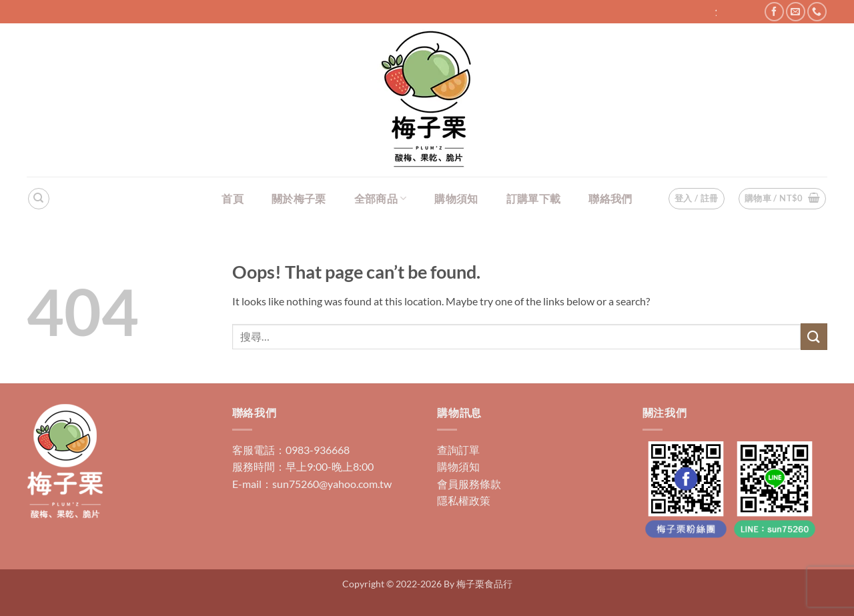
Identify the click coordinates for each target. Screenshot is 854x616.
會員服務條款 (469, 484)
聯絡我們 (610, 198)
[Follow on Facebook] (774, 12)
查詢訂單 (458, 450)
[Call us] (817, 12)
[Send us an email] (796, 12)
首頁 (233, 198)
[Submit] (814, 336)
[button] (783, 199)
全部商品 (381, 199)
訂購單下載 (534, 198)
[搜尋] (39, 199)
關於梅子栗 (299, 198)
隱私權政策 (464, 500)
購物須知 (456, 198)
